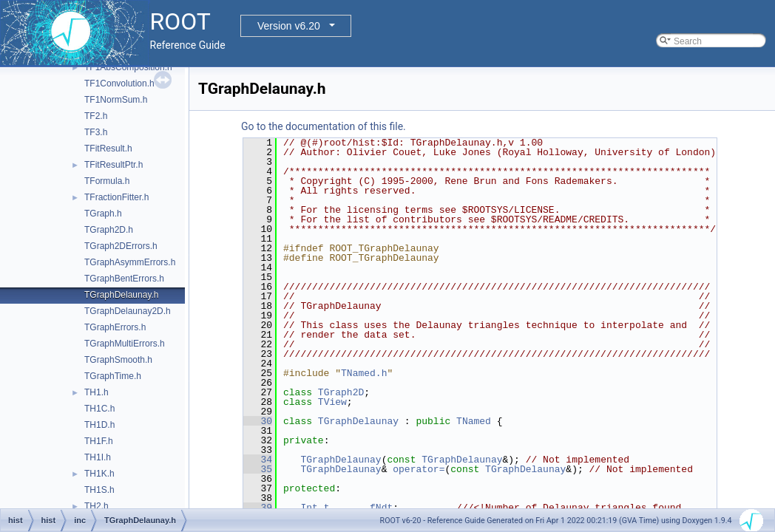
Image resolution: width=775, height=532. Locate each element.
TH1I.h (98, 457)
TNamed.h (364, 373)
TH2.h (97, 506)
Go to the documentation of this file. (324, 126)
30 (258, 421)
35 (258, 469)
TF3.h (96, 132)
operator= (419, 469)
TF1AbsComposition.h (128, 67)
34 (258, 460)
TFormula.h (107, 181)
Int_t (315, 508)
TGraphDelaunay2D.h (128, 311)
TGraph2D (341, 392)
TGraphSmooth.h (118, 360)
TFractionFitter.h (116, 197)
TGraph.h (103, 214)
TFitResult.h (108, 149)
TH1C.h (99, 409)
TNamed (474, 421)
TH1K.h (99, 474)
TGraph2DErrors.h (121, 246)
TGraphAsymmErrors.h (130, 262)
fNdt (381, 508)
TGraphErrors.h (115, 327)
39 (258, 508)
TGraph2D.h (109, 230)
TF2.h (96, 116)
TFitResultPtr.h (114, 165)
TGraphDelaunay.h (122, 295)
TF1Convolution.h (119, 83)
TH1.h (97, 392)
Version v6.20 (289, 26)
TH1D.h (99, 425)
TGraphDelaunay (358, 421)
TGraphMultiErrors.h (125, 344)
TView (332, 402)
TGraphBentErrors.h (124, 279)
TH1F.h (99, 441)
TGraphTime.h (113, 376)
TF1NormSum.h (116, 100)
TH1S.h (99, 490)
